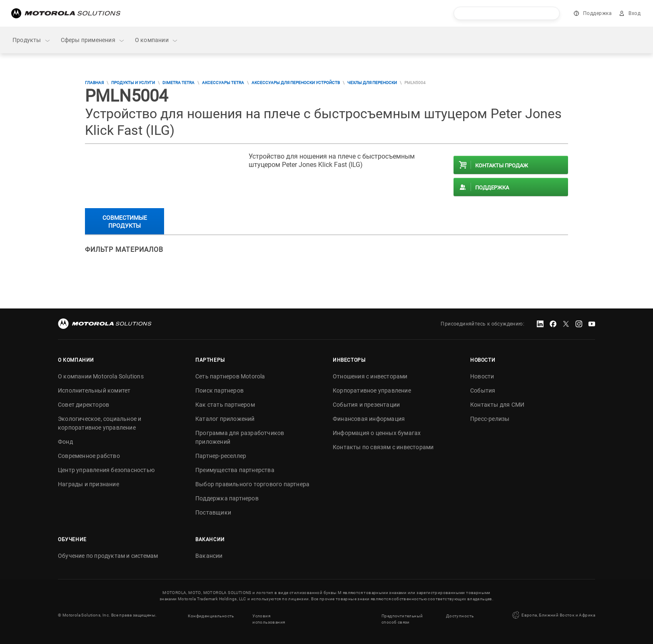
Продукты (32, 40)
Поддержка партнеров (227, 498)
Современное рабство (89, 456)
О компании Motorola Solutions (101, 376)
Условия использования (269, 618)
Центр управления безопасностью (106, 470)
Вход (634, 13)
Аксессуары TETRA (223, 83)
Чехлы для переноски (372, 83)
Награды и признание (88, 484)
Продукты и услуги (133, 83)
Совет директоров (83, 405)
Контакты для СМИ (497, 405)
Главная (94, 83)
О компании (157, 40)
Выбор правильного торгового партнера (252, 484)
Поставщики (213, 512)
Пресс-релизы (490, 419)
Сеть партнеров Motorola (230, 376)
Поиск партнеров (219, 390)
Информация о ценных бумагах (377, 433)
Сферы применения (93, 40)
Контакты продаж (502, 165)
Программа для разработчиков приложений (240, 437)
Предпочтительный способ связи (402, 618)
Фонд (65, 442)
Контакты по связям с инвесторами (383, 447)
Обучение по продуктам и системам (108, 556)
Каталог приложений (225, 419)
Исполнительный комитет (94, 390)
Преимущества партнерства (235, 470)
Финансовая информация (369, 419)
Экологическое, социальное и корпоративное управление (100, 423)
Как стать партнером (225, 405)
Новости (482, 376)
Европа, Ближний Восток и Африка (553, 615)
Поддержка (598, 13)
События (483, 390)
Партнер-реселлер (221, 456)
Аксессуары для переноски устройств (296, 83)
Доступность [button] (460, 615)
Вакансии (209, 556)
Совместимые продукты (125, 222)
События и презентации (366, 405)
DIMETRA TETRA (178, 83)
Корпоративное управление (372, 390)
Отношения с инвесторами (370, 376)
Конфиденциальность (211, 615)
